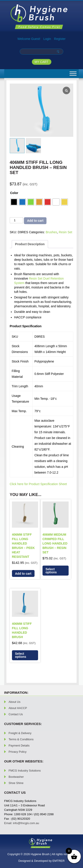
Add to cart (35, 221)
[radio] (14, 202)
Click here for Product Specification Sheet (38, 484)
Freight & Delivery (20, 733)
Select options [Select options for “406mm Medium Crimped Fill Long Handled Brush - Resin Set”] (51, 571)
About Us (14, 702)
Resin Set (66, 232)
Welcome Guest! (29, 39)
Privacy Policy (18, 752)
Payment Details (19, 746)
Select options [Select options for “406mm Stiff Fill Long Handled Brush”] (21, 655)
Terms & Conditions (21, 739)
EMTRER (59, 861)
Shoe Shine (16, 783)
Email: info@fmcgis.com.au (22, 823)
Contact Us (16, 714)
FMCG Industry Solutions (25, 771)
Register (60, 39)
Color (14, 193)
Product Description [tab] (30, 244)
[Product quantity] (16, 220)
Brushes (51, 232)
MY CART (41, 62)
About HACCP (18, 708)
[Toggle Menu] (73, 73)
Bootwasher (16, 777)
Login (47, 39)
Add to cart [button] (23, 574)
